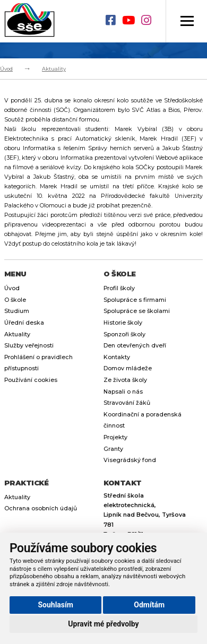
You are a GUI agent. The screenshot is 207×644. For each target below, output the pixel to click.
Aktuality (54, 69)
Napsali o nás (123, 392)
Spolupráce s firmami (135, 300)
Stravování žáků (127, 403)
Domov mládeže (128, 368)
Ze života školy (125, 380)
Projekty (115, 437)
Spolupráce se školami (137, 311)
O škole (15, 300)
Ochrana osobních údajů (41, 508)
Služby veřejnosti (29, 346)
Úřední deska (24, 323)
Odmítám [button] (149, 605)
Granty (113, 449)
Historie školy (123, 323)
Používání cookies (31, 380)
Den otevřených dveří (135, 346)
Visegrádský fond (130, 460)
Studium (17, 311)
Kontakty (117, 357)
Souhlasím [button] (55, 605)
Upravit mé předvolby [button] (103, 624)
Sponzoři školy (124, 334)
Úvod (6, 69)
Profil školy (119, 288)
